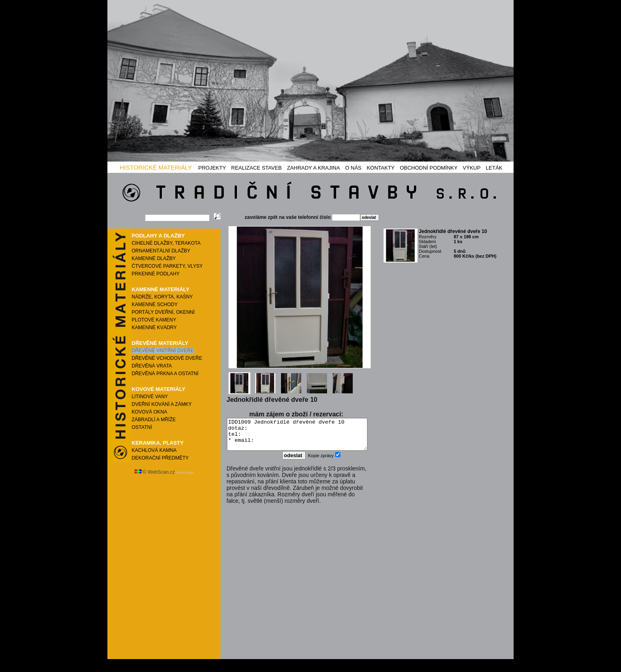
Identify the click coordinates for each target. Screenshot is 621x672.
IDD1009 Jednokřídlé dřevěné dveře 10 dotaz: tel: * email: (297, 437)
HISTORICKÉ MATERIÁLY (156, 167)
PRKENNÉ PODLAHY (156, 274)
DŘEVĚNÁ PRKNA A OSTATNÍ (165, 374)
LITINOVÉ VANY (150, 397)
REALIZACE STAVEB (257, 168)
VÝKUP (472, 168)
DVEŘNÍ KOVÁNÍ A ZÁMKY (162, 404)
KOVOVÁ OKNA (149, 412)
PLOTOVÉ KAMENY (154, 320)
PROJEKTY (212, 168)
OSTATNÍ (142, 427)
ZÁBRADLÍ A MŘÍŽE (154, 420)
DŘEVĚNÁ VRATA (152, 366)
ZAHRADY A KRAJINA (314, 168)
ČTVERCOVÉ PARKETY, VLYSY (167, 266)
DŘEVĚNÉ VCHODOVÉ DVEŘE (167, 358)
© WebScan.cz (163, 472)
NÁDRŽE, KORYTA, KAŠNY (162, 297)
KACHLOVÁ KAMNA (154, 450)
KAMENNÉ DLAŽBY (154, 258)
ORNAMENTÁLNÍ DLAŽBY (161, 251)
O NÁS (353, 168)
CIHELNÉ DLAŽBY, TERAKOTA (166, 243)
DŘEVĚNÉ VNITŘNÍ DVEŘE (163, 351)
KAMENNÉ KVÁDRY (154, 328)
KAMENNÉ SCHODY (155, 304)
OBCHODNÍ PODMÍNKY (429, 168)
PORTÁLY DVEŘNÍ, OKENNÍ (163, 312)
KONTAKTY (381, 168)
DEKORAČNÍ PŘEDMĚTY (160, 458)
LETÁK (494, 168)
